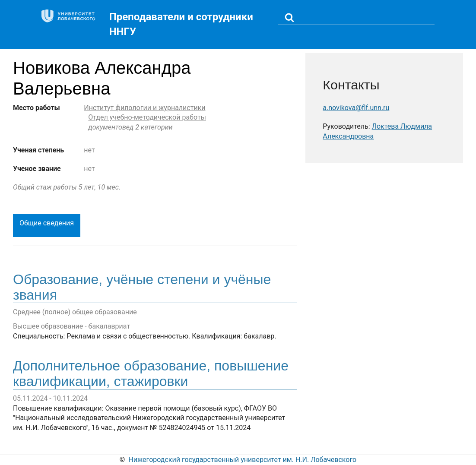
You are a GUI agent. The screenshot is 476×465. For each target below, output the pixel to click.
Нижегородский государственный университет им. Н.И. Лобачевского (242, 460)
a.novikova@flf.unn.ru (356, 108)
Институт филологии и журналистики (144, 108)
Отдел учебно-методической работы (147, 117)
